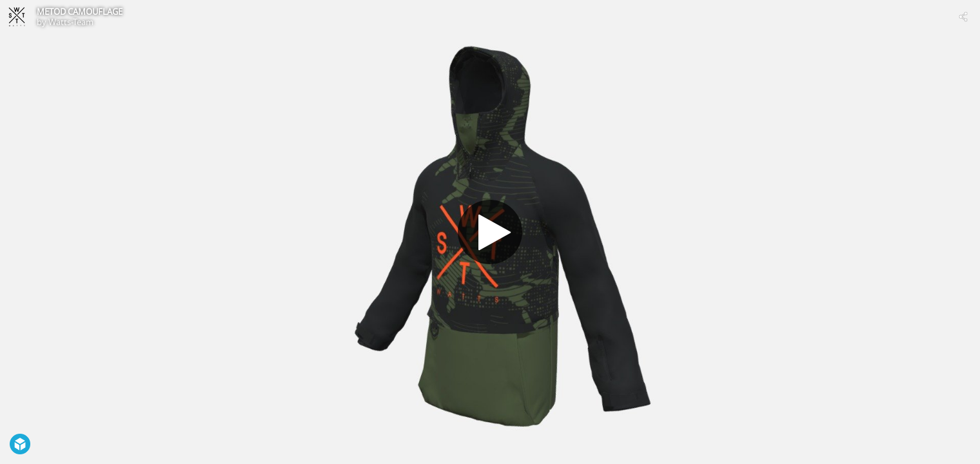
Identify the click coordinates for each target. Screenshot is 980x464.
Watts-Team (71, 22)
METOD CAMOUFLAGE (80, 12)
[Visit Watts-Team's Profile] (17, 17)
